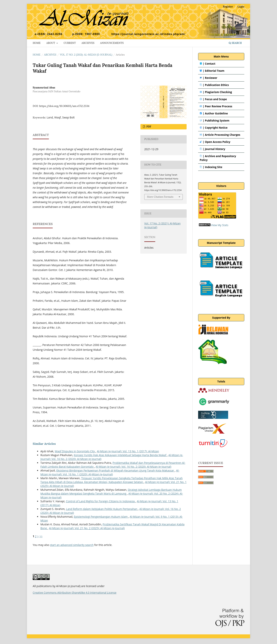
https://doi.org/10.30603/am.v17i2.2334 (64, 106)
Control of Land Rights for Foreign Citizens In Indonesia (101, 501)
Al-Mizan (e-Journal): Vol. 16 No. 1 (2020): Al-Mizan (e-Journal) (110, 472)
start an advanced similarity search (72, 545)
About (51, 43)
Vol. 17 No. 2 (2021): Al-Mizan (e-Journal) (86, 55)
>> (41, 536)
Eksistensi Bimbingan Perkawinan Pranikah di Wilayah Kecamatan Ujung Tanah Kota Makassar (116, 470)
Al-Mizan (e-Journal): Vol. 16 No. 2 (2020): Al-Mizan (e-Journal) (133, 467)
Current (70, 43)
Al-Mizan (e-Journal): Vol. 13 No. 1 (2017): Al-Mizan (128, 451)
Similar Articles (44, 444)
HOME (37, 43)
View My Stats (220, 225)
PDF (148, 127)
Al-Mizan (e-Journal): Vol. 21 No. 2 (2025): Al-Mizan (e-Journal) (87, 528)
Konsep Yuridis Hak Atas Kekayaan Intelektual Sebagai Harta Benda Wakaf (120, 455)
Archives (88, 43)
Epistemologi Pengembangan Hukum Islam (101, 517)
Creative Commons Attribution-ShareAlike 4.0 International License (75, 593)
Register (228, 7)
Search (235, 43)
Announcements (112, 43)
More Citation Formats (160, 197)
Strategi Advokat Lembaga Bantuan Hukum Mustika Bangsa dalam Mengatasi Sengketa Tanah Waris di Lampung (111, 492)
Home (37, 55)
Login (241, 7)
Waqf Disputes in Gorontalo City (75, 451)
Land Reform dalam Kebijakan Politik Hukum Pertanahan (102, 509)
